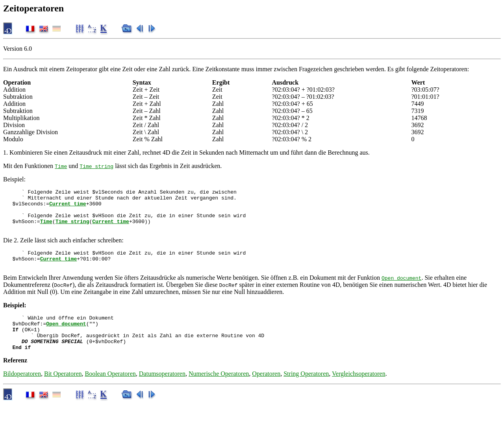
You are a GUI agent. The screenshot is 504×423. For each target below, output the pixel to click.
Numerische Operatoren (219, 393)
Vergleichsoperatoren (359, 393)
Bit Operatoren (63, 393)
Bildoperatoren (22, 393)
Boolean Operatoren (110, 393)
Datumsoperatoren (162, 393)
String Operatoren (306, 393)
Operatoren (266, 393)
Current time (68, 207)
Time (61, 166)
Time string (96, 166)
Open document (401, 290)
